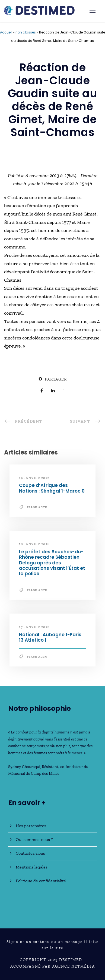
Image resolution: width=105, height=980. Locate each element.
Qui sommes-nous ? (34, 839)
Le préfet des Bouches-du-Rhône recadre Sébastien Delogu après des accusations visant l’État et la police (52, 563)
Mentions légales (32, 867)
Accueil (6, 32)
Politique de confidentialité (41, 881)
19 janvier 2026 (34, 478)
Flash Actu (37, 507)
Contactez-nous (30, 853)
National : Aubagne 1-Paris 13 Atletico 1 (50, 637)
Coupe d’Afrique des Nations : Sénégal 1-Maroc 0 (52, 488)
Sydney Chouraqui (24, 767)
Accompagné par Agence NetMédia (53, 966)
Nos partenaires (31, 826)
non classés (26, 32)
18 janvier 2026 (34, 544)
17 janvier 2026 (34, 627)
